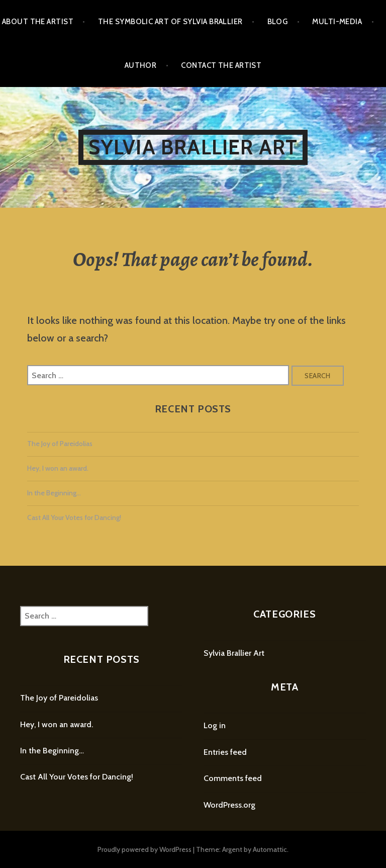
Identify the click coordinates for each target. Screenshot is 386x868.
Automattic (270, 849)
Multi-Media (337, 22)
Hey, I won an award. (58, 468)
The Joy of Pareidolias (60, 444)
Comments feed (233, 778)
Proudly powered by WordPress (144, 849)
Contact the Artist (221, 65)
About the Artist (38, 22)
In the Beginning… (54, 493)
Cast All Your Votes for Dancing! (74, 517)
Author (141, 65)
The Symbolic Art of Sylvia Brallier (170, 22)
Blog (278, 22)
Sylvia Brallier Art (193, 147)
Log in (215, 725)
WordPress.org (229, 805)
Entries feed (225, 752)
